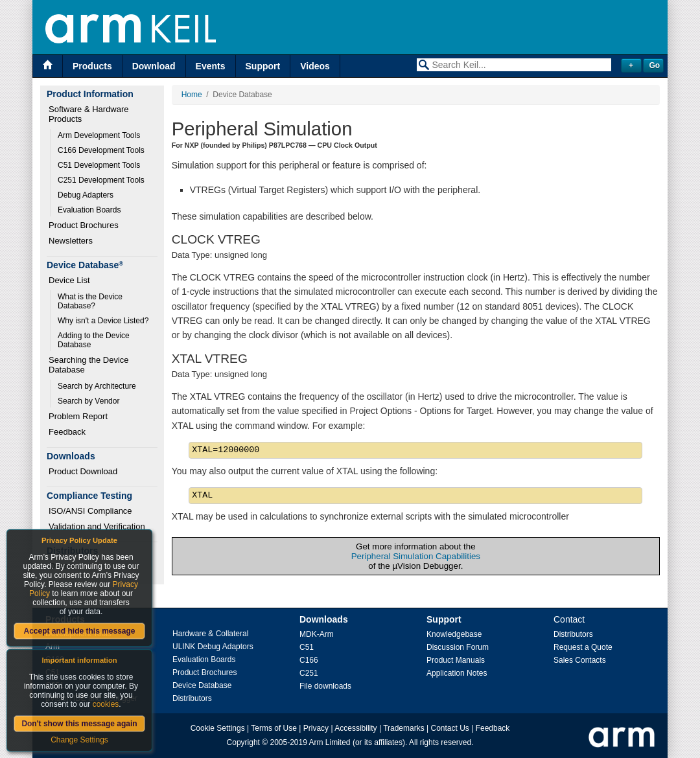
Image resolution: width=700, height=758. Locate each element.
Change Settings (79, 740)
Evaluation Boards (89, 210)
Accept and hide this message (79, 631)
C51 (307, 647)
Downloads (324, 619)
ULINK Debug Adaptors (213, 647)
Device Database (202, 685)
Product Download (83, 471)
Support (263, 66)
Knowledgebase (454, 634)
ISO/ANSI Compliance (90, 511)
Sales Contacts (580, 660)
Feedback (67, 432)
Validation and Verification (97, 526)
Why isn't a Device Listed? (103, 321)
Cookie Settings (218, 728)
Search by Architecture (97, 386)
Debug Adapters (86, 195)
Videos (315, 66)
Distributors (192, 698)
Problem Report (78, 416)
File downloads (325, 686)
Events (211, 66)
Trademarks (404, 728)
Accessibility (356, 728)
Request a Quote (583, 647)
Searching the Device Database (90, 365)
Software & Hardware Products (90, 114)
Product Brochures (84, 225)
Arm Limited (330, 742)
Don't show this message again (79, 724)
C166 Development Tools (101, 150)
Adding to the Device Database (95, 340)
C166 (309, 660)
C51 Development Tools (99, 165)
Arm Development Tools (99, 135)
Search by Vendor (88, 401)
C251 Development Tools (101, 180)
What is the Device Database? (91, 301)
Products (92, 66)
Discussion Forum (458, 647)
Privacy (316, 728)
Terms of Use (274, 728)
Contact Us (450, 728)
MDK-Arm (317, 634)
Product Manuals (456, 660)
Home (192, 95)
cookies (106, 704)
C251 (309, 673)
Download (154, 66)
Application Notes (457, 673)
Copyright (243, 742)
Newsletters (71, 241)
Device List (69, 280)
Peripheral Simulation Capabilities (416, 556)
